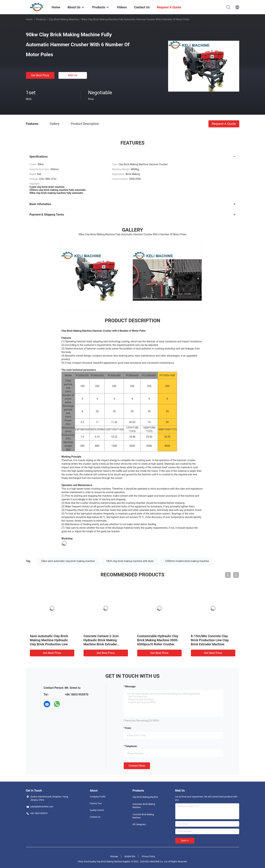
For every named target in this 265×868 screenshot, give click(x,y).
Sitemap (114, 856)
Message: (131, 686)
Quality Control (97, 810)
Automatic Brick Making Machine (144, 806)
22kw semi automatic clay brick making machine (68, 561)
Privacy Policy (148, 856)
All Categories (139, 824)
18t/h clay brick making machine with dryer (130, 561)
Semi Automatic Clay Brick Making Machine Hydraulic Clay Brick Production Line (49, 640)
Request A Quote (224, 124)
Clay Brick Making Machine (64, 19)
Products (41, 19)
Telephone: (131, 746)
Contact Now (137, 766)
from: (128, 728)
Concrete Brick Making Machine (143, 816)
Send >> (185, 841)
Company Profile (98, 797)
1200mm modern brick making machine (187, 561)
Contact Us (95, 817)
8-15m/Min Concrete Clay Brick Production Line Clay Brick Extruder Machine (210, 640)
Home (29, 19)
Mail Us (73, 75)
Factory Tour (96, 803)
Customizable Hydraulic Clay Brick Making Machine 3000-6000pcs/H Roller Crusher (158, 640)
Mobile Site (130, 856)
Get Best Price (40, 75)
